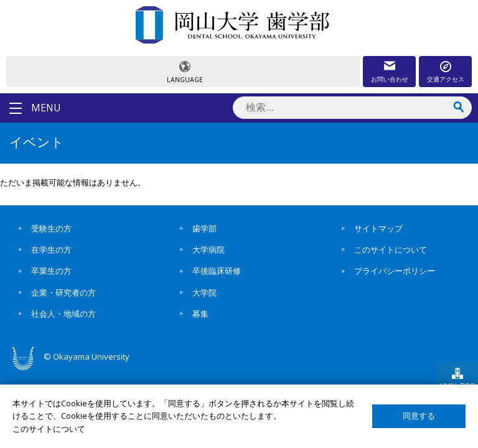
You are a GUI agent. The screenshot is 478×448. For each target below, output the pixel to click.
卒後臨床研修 (217, 271)
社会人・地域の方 (63, 314)
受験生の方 (51, 228)
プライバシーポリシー (395, 271)
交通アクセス (446, 79)
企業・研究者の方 (63, 292)
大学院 (204, 292)
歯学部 (204, 228)
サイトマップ (378, 228)
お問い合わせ (390, 79)
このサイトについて (391, 250)
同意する (419, 416)
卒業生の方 (51, 271)
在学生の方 (51, 250)
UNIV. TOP (457, 386)
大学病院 (209, 250)
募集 (200, 314)
